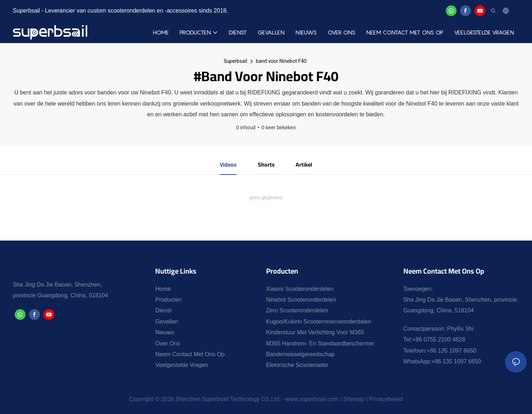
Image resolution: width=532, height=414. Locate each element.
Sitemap (354, 399)
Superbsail (236, 61)
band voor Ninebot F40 (281, 61)
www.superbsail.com (312, 399)
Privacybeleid (386, 399)
